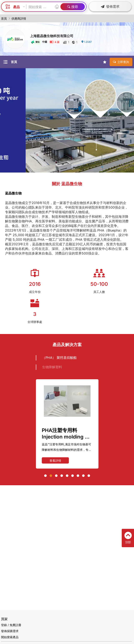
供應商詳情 (19, 18)
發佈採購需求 (10, 631)
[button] (45, 476)
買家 (4, 619)
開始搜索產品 (10, 637)
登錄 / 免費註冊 (11, 625)
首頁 (4, 18)
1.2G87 (86, 42)
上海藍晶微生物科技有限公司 (52, 36)
